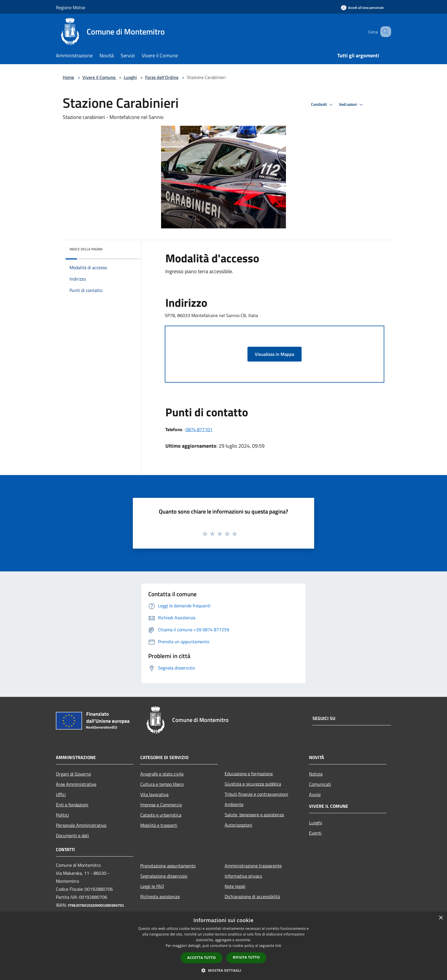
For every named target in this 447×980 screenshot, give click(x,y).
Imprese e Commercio (161, 805)
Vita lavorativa (154, 794)
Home (68, 77)
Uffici (61, 794)
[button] (223, 970)
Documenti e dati (72, 835)
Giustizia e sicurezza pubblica (253, 784)
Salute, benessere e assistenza (254, 815)
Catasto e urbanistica (161, 815)
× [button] (441, 918)
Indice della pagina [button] (86, 249)
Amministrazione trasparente (253, 866)
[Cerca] (384, 32)
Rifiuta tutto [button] (246, 957)
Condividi (323, 105)
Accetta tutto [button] (202, 958)
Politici (62, 815)
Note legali (235, 886)
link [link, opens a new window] (278, 946)
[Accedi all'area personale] (362, 8)
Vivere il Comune (99, 77)
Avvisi (315, 794)
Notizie (316, 774)
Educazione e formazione (249, 774)
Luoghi (130, 77)
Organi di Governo (73, 774)
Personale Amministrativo (81, 825)
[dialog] (223, 946)
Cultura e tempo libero (162, 784)
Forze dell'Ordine (162, 77)
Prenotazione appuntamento (168, 866)
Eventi (315, 833)
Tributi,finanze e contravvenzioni (256, 794)
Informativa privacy (243, 876)
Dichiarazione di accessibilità (252, 896)
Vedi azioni (352, 105)
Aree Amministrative (76, 784)
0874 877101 (199, 429)
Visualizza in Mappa (275, 354)
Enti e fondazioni (72, 805)
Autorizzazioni (238, 825)
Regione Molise (71, 7)
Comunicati (320, 784)
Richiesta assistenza (160, 896)
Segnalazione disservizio (164, 876)
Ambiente (234, 804)
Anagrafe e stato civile (162, 774)
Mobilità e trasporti (159, 825)
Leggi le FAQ (152, 886)
